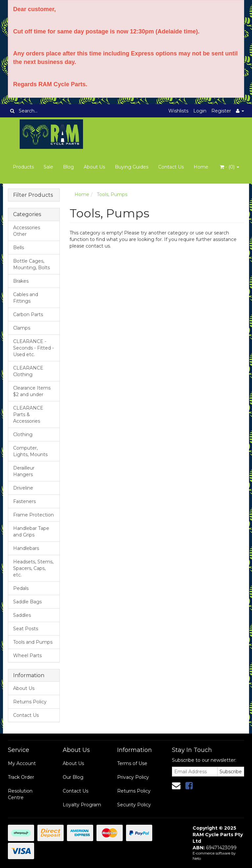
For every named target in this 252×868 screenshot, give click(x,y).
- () (230, 167)
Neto (197, 858)
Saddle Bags (27, 602)
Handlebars (26, 548)
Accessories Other (27, 231)
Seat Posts (26, 629)
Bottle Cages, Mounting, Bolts (31, 264)
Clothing (23, 434)
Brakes (21, 281)
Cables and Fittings (26, 298)
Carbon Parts (28, 314)
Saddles (22, 615)
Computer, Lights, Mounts (30, 451)
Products (23, 167)
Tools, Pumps (112, 194)
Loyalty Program (82, 805)
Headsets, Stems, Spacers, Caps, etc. (33, 568)
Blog (68, 167)
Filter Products (33, 195)
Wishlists (178, 111)
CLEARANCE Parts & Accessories (28, 414)
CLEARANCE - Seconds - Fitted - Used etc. (33, 348)
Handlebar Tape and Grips (31, 532)
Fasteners (24, 501)
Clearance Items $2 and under (32, 391)
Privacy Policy (133, 777)
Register (221, 111)
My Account (22, 763)
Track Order (21, 777)
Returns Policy (30, 702)
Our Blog (73, 777)
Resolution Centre (20, 794)
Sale (48, 167)
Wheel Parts (27, 656)
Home (201, 167)
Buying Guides (132, 167)
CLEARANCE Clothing (28, 371)
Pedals (21, 588)
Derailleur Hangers (24, 471)
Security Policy (134, 805)
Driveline (23, 488)
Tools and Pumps (33, 642)
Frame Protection (33, 515)
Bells (19, 248)
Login (200, 111)
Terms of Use (132, 763)
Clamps (22, 328)
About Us (94, 167)
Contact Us (171, 167)
